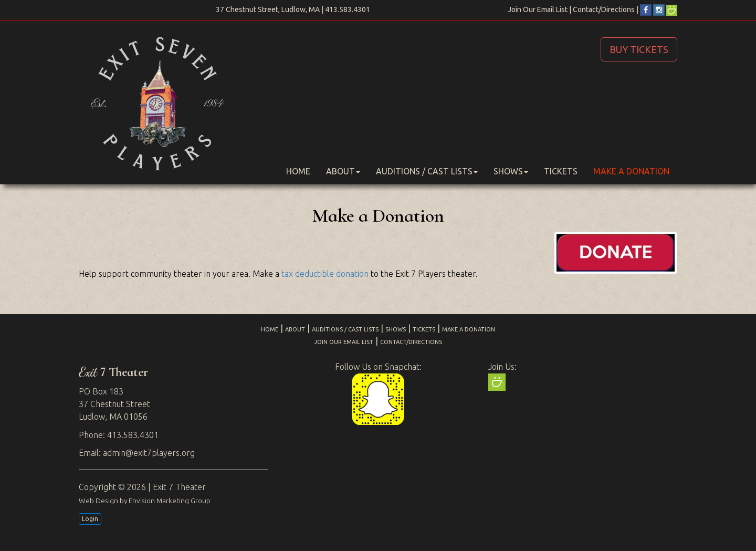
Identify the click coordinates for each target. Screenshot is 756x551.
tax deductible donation (325, 274)
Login (90, 519)
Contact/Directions (604, 9)
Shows (511, 171)
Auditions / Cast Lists (427, 171)
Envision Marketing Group (170, 501)
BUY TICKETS (639, 49)
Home (298, 171)
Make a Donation (631, 171)
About (343, 171)
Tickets (561, 171)
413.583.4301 (348, 9)
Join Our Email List (538, 9)
